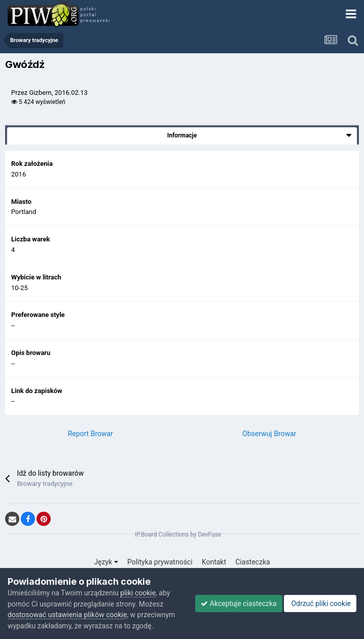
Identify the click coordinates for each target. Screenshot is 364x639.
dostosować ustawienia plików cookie (67, 615)
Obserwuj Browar (269, 434)
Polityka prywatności (160, 562)
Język (106, 562)
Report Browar (90, 434)
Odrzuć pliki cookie (320, 603)
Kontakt (214, 562)
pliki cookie (138, 593)
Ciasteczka (252, 562)
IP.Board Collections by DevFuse (178, 535)
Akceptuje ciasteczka (239, 603)
